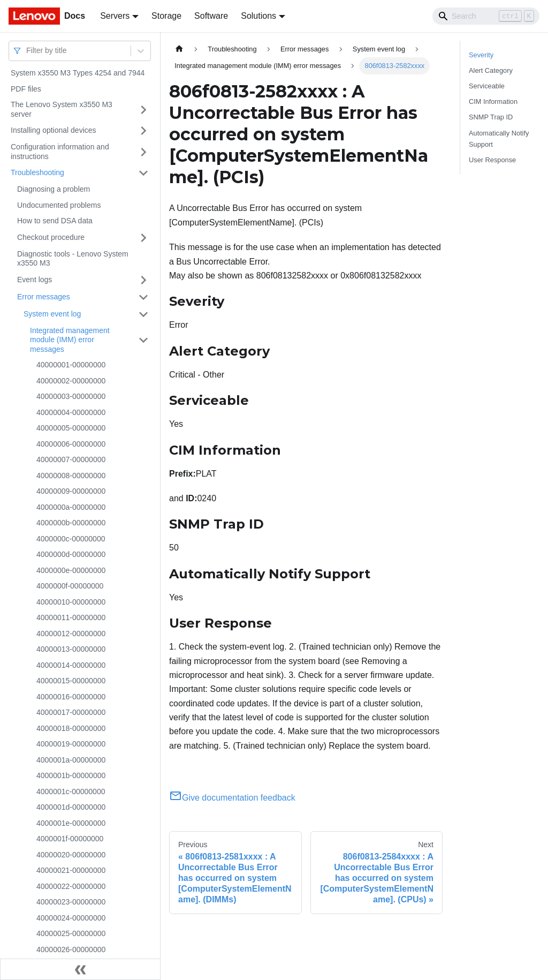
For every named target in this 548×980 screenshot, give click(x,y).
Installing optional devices (54, 130)
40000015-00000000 (71, 681)
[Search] (486, 16)
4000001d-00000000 (71, 807)
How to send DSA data (55, 221)
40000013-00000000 (71, 649)
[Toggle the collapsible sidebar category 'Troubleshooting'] (143, 173)
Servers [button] (115, 16)
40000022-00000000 (71, 886)
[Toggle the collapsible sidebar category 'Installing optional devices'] (143, 131)
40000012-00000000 (71, 634)
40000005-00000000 (71, 428)
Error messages (44, 297)
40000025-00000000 (71, 933)
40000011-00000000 (71, 617)
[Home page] (179, 49)
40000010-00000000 (71, 602)
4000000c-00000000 (71, 539)
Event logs (35, 280)
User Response (492, 160)
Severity (481, 55)
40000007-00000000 (71, 459)
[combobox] (27, 51)
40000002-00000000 (71, 381)
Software (211, 16)
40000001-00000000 (71, 365)
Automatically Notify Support (499, 139)
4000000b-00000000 (71, 523)
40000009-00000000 (71, 491)
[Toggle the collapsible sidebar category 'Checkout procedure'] (143, 238)
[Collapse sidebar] (80, 969)
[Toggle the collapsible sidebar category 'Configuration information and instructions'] (143, 152)
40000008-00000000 (71, 476)
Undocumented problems (59, 205)
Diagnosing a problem (54, 189)
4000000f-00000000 (70, 586)
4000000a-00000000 (71, 507)
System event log (52, 314)
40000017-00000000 (71, 712)
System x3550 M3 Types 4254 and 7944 (78, 73)
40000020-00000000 (71, 855)
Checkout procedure (51, 237)
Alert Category (491, 70)
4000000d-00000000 (71, 554)
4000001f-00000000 (70, 839)
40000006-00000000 (71, 444)
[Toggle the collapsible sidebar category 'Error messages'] (143, 297)
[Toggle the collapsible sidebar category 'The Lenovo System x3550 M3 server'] (143, 110)
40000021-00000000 (71, 870)
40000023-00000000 (71, 902)
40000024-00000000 (71, 918)
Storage (166, 16)
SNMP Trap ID (491, 117)
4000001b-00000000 (71, 775)
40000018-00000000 (71, 728)
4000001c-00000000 (71, 791)
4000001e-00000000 (71, 823)
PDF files (26, 89)
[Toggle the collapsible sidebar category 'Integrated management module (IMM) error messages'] (143, 340)
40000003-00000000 (71, 396)
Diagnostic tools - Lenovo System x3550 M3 (73, 259)
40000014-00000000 (71, 665)
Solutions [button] (258, 16)
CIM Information (493, 101)
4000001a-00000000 (71, 760)
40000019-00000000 (71, 744)
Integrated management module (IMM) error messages (70, 340)
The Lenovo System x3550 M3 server (62, 109)
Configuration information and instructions (60, 152)
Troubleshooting (37, 172)
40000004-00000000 (71, 412)
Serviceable (487, 86)
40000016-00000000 (71, 697)
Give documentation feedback (232, 798)
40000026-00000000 (71, 949)
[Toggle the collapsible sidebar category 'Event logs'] (143, 280)
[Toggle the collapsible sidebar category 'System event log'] (143, 314)
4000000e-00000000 (71, 570)
